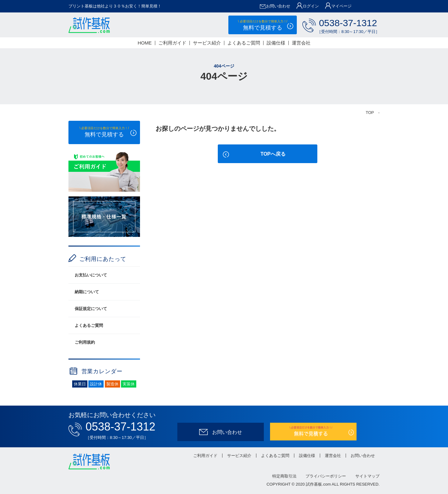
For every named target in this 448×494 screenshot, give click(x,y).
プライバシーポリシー (326, 476)
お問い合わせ (363, 456)
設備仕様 (276, 43)
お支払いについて (91, 275)
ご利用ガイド (172, 43)
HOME (145, 43)
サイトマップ (367, 476)
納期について (87, 292)
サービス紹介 (207, 43)
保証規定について (91, 309)
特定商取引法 (284, 476)
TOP (370, 113)
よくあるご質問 (244, 43)
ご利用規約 (85, 342)
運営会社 (301, 43)
